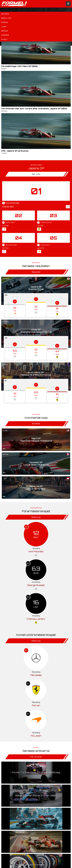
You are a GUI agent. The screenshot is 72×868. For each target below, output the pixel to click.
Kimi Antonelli (36, 551)
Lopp (4, 27)
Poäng (5, 22)
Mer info (36, 174)
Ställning (36, 517)
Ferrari (36, 705)
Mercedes (36, 675)
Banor (5, 31)
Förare (5, 35)
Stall (5, 39)
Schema (5, 14)
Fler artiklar (36, 757)
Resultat (7, 18)
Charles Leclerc (36, 619)
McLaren (36, 736)
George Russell (36, 585)
